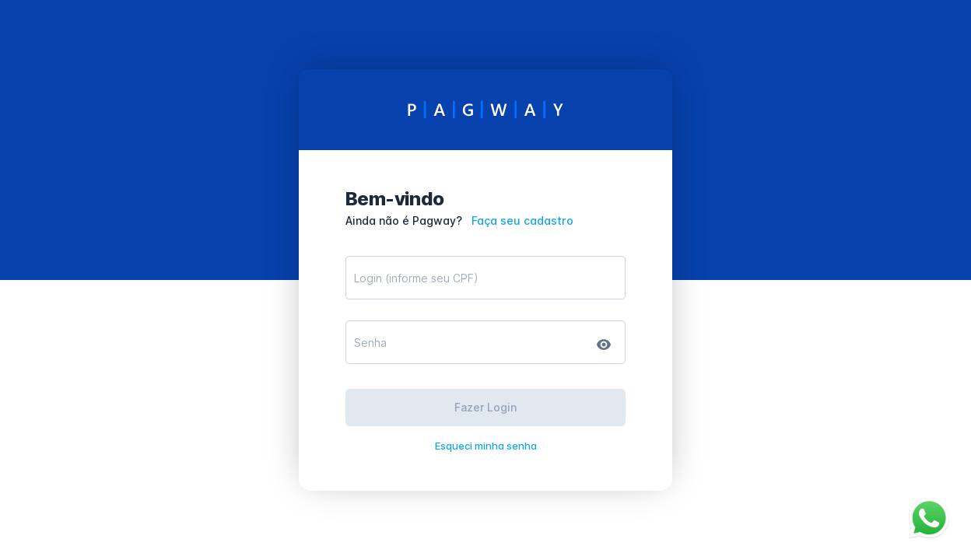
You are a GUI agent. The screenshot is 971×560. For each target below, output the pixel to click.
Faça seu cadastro (522, 220)
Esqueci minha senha (486, 446)
